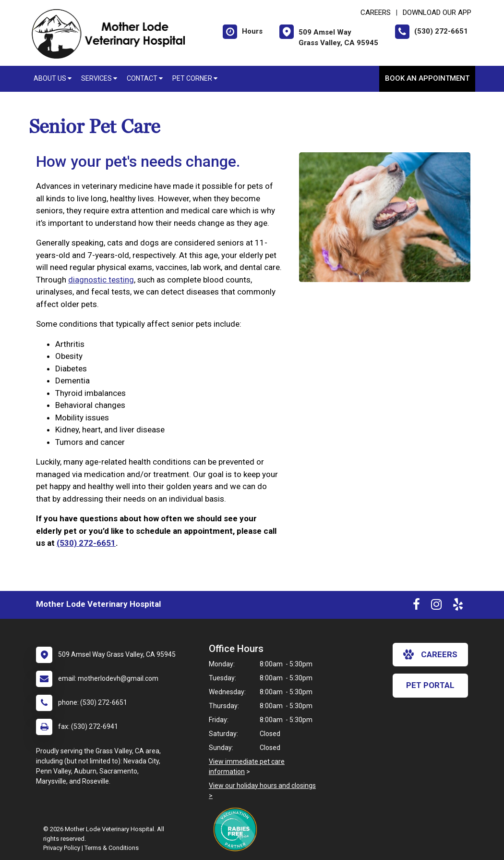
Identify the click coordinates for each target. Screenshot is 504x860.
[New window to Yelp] (458, 606)
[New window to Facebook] (416, 606)
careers (430, 654)
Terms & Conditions (112, 848)
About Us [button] (53, 78)
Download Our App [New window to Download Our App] (437, 12)
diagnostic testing (101, 280)
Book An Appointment (427, 78)
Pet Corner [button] (195, 78)
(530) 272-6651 (86, 543)
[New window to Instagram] (436, 606)
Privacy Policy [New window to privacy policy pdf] (62, 848)
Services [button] (99, 78)
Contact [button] (145, 78)
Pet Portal (430, 685)
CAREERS (376, 12)
